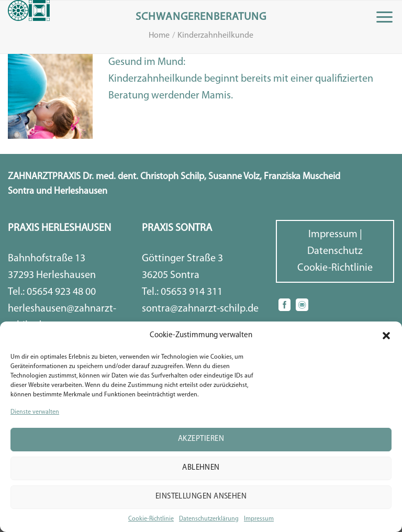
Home (159, 36)
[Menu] (384, 17)
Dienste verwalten (35, 412)
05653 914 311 (192, 292)
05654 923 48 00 (61, 292)
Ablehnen (201, 468)
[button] (386, 336)
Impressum (259, 519)
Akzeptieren (201, 439)
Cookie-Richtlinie (151, 519)
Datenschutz (335, 251)
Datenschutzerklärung (209, 519)
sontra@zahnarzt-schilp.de (200, 309)
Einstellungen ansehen (201, 497)
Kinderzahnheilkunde (215, 36)
